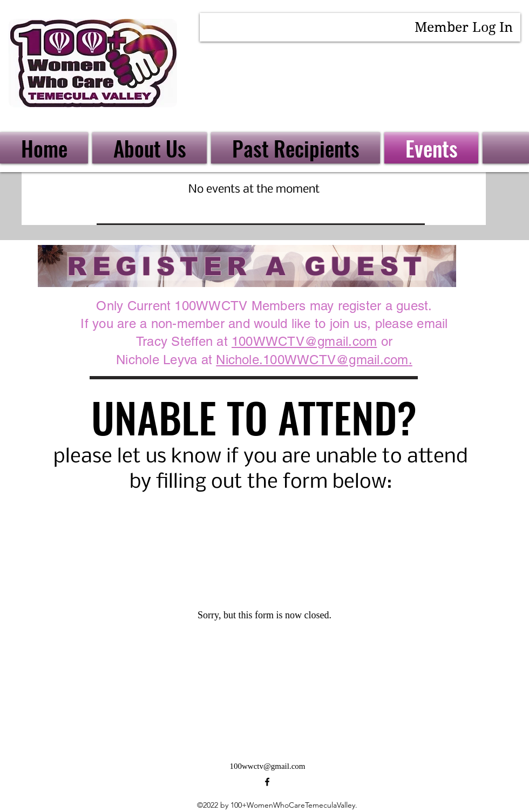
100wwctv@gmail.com (267, 766)
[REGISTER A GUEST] (247, 266)
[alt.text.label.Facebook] (267, 782)
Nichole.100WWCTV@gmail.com (312, 360)
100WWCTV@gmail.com (304, 341)
